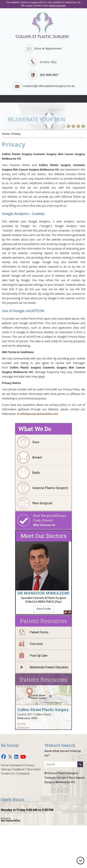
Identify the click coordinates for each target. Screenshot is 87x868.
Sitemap (6, 769)
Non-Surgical (42, 503)
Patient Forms (39, 632)
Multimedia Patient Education (49, 667)
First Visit (36, 644)
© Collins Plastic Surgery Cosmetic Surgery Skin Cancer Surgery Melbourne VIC (65, 778)
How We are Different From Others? (52, 520)
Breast (37, 457)
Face (36, 442)
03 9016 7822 (48, 62)
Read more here (57, 6)
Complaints (23, 774)
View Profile (43, 609)
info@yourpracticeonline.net (39, 414)
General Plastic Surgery (50, 488)
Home (6, 134)
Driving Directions (23, 726)
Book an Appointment (43, 49)
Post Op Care (39, 656)
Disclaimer (17, 765)
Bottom (81, 860)
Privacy (29, 765)
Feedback (18, 769)
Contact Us (8, 774)
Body (36, 472)
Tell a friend (33, 769)
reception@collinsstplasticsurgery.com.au (44, 86)
